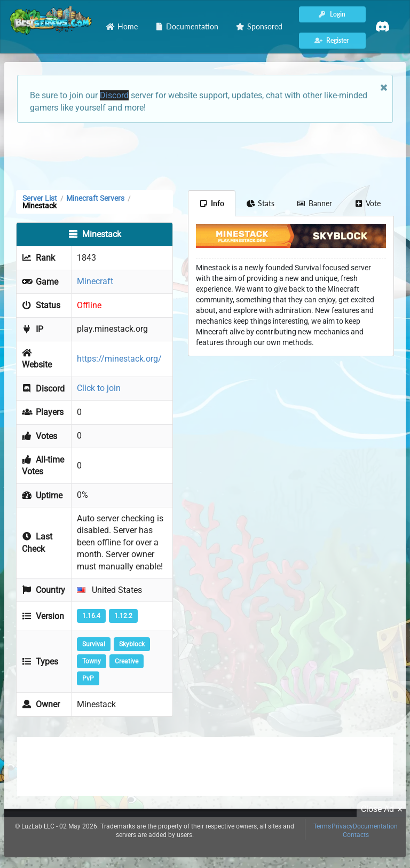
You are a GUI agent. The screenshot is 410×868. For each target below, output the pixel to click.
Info (212, 203)
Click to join (99, 388)
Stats (261, 203)
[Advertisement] (205, 155)
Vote (368, 203)
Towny (92, 661)
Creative (127, 661)
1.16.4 (91, 616)
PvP (88, 678)
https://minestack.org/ (119, 359)
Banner (314, 203)
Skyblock (132, 644)
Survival (94, 644)
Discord (114, 95)
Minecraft (95, 281)
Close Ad (383, 809)
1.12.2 (123, 616)
